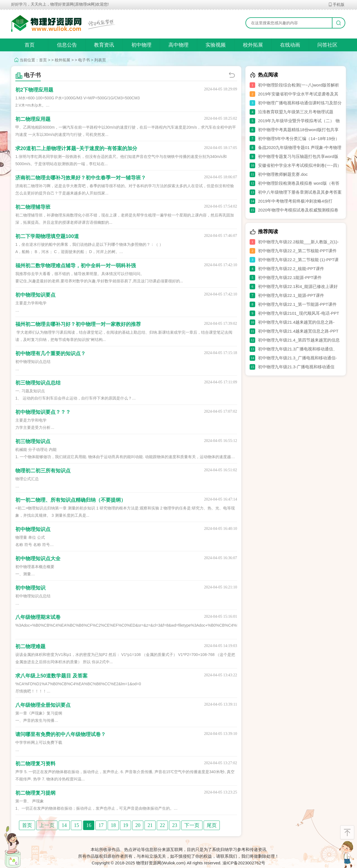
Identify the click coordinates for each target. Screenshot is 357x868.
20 (138, 825)
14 (64, 825)
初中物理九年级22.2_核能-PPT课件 (291, 269)
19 (126, 825)
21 (150, 825)
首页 (30, 45)
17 (101, 825)
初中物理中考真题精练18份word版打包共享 (298, 130)
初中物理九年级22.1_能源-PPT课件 (291, 295)
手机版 (336, 4)
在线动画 (290, 45)
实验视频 (216, 45)
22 (162, 825)
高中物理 (178, 45)
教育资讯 (104, 45)
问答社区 (327, 45)
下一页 (192, 825)
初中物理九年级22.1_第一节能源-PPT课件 (297, 304)
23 (175, 825)
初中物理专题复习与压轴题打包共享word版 (298, 156)
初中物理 (141, 45)
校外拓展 (253, 45)
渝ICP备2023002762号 (244, 863)
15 (76, 825)
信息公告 (67, 45)
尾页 (212, 825)
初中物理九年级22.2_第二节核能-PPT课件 (297, 251)
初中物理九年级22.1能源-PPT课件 (290, 277)
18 (113, 825)
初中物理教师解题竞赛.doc (283, 174)
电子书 (84, 60)
